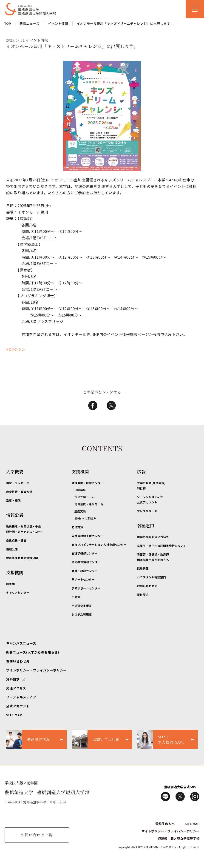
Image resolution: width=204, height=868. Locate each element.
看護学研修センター (85, 553)
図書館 (11, 584)
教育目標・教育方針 (19, 492)
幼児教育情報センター (86, 562)
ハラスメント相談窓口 (151, 577)
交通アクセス (16, 688)
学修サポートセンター (86, 588)
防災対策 (78, 527)
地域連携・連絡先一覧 (89, 504)
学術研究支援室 (82, 606)
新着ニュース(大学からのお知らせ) (33, 652)
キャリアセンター (18, 592)
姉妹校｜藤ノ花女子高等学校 (178, 838)
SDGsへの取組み (85, 518)
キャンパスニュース (21, 643)
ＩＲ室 (76, 597)
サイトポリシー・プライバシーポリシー (36, 670)
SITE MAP (14, 715)
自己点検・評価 (16, 540)
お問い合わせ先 (147, 586)
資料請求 (143, 595)
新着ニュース (30, 23)
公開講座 (80, 490)
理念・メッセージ (18, 483)
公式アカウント (18, 706)
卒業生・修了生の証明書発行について (162, 546)
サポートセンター (83, 579)
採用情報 (143, 568)
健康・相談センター (85, 571)
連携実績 (80, 511)
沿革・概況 (13, 500)
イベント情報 (58, 23)
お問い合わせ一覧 (37, 835)
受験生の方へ (165, 824)
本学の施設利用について (153, 537)
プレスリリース (147, 511)
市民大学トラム (85, 497)
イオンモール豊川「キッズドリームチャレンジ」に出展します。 (125, 23)
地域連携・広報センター (88, 483)
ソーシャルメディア (21, 697)
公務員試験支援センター (88, 536)
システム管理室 (82, 614)
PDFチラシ (16, 349)
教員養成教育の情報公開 (22, 558)
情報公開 (12, 549)
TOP (7, 23)
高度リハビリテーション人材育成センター (99, 544)
